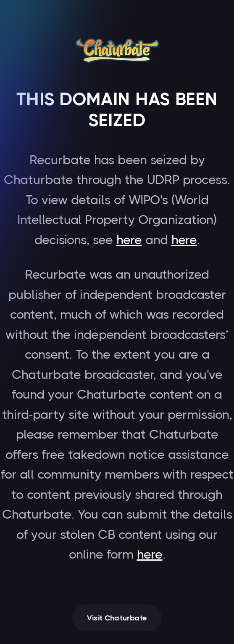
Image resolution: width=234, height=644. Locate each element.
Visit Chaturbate (117, 618)
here (129, 240)
